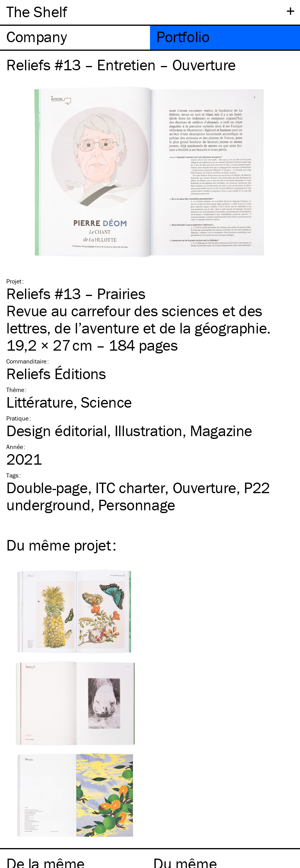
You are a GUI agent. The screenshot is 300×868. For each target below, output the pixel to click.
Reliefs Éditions (56, 373)
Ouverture (204, 487)
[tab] (75, 38)
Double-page (47, 487)
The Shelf (37, 12)
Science (106, 402)
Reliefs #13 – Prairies (76, 293)
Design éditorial (57, 430)
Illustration (148, 430)
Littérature (40, 402)
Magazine (221, 430)
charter (130, 487)
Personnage (137, 505)
